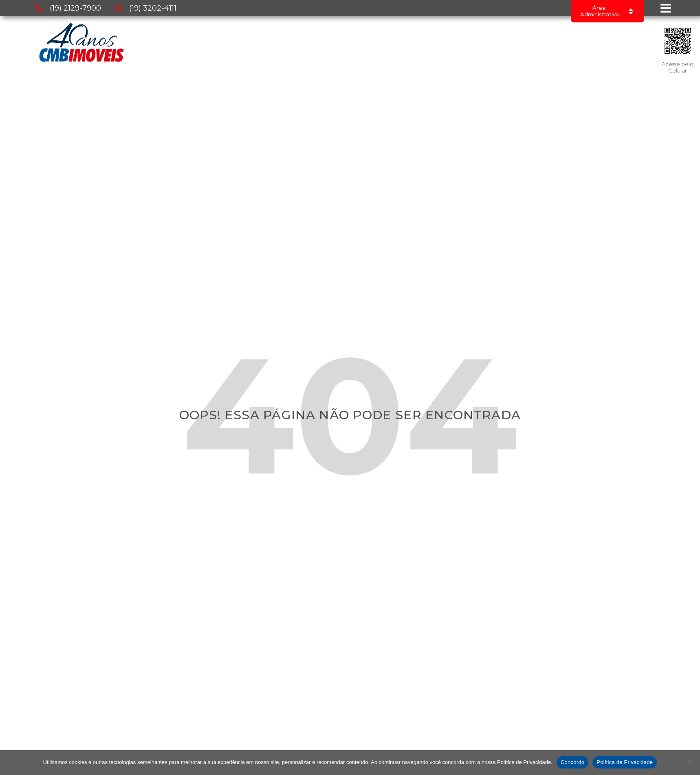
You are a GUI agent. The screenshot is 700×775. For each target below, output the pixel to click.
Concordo (572, 762)
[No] (690, 762)
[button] (68, 8)
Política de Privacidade (625, 762)
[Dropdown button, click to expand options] (608, 11)
